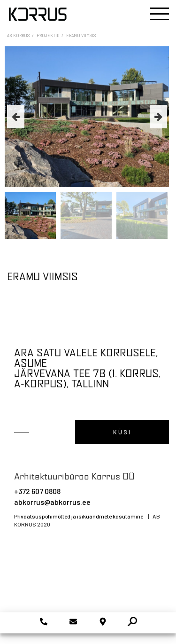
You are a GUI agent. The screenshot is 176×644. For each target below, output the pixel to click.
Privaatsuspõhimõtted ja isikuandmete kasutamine (79, 516)
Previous (16, 117)
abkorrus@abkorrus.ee (52, 502)
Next (158, 117)
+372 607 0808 (37, 491)
